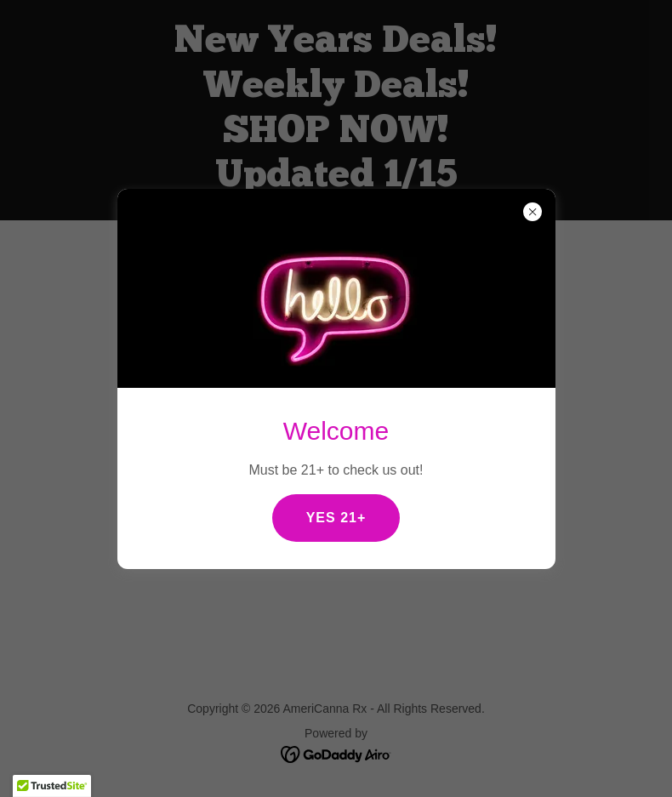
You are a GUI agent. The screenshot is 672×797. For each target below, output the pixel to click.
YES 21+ (336, 518)
